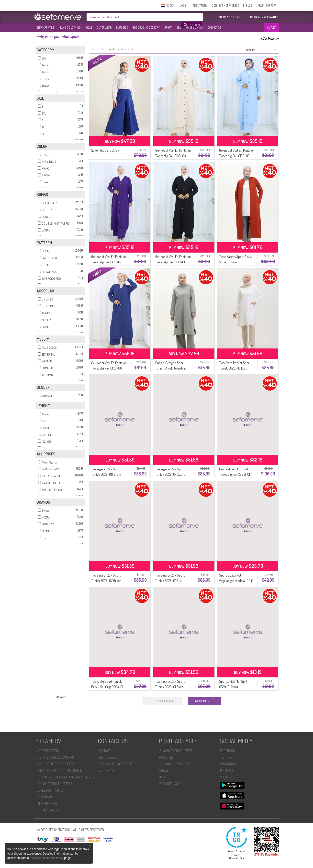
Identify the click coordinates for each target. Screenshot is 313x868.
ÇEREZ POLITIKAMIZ (50, 790)
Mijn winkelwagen (264, 17)
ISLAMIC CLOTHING (70, 28)
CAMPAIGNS (45, 797)
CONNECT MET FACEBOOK (226, 6)
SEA (179, 28)
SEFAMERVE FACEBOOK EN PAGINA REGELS (66, 777)
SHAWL (164, 770)
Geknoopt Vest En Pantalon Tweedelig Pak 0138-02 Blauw (237, 156)
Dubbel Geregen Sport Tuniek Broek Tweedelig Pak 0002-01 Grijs (171, 368)
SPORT (168, 28)
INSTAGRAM (228, 764)
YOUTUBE (227, 777)
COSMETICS (214, 28)
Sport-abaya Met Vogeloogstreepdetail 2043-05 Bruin (237, 581)
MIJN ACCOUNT (229, 17)
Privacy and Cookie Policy (48, 858)
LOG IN (184, 6)
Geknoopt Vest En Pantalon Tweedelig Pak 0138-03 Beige (173, 156)
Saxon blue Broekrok (105, 150)
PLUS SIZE (122, 28)
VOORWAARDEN (47, 751)
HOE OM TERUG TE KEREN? (54, 784)
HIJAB (89, 28)
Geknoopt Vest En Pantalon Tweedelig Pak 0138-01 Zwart (173, 262)
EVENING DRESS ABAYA (175, 764)
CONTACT (104, 751)
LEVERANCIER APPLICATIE (115, 764)
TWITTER (226, 757)
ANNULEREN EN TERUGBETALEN (58, 764)
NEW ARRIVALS (46, 28)
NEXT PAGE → (205, 701)
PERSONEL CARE (170, 784)
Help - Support (108, 757)
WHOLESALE (106, 770)
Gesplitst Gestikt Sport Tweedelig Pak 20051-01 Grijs (235, 474)
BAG (162, 777)
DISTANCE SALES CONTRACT (56, 757)
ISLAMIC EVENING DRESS (176, 751)
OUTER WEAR (104, 28)
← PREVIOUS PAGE (162, 701)
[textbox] (134, 17)
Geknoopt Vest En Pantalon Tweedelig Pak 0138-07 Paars (109, 262)
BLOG (249, 6)
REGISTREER (200, 6)
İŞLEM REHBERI (47, 804)
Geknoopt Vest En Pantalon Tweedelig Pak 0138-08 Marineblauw (109, 368)
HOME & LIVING (194, 28)
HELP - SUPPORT (267, 6)
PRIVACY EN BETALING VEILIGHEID (59, 770)
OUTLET (271, 28)
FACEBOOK (227, 751)
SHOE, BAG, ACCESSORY (146, 28)
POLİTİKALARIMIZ (48, 810)
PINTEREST (228, 770)
